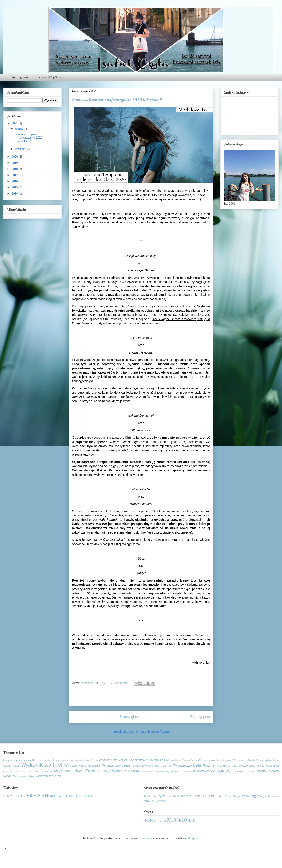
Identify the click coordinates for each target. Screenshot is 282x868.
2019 (15, 163)
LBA (208, 796)
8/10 (182, 820)
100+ (6, 796)
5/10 (157, 821)
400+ (54, 796)
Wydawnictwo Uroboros (241, 772)
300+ (31, 796)
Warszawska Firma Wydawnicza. (56, 760)
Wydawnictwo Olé (43, 772)
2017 (15, 175)
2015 (15, 187)
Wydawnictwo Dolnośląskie (215, 760)
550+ (84, 796)
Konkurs (198, 796)
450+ (64, 796)
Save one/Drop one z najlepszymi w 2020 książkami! (28, 138)
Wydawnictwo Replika (152, 772)
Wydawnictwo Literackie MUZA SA (152, 766)
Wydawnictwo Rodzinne (179, 772)
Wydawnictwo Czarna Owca (182, 760)
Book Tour (151, 796)
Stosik (245, 796)
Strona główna (20, 77)
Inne (189, 796)
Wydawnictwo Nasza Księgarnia (259, 766)
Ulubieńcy (273, 796)
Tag (253, 796)
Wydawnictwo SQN (209, 771)
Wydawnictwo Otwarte (78, 771)
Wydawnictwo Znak (48, 776)
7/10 (171, 820)
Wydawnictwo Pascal (121, 771)
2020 (15, 157)
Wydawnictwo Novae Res (17, 772)
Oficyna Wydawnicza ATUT (20, 760)
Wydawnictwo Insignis (83, 765)
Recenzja (221, 796)
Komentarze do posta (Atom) (149, 732)
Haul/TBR (179, 796)
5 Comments (119, 683)
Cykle (161, 796)
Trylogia (262, 796)
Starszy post (200, 717)
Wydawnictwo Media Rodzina (193, 765)
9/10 (192, 821)
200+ (14, 796)
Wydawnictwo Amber (113, 760)
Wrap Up (150, 801)
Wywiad (161, 801)
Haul (169, 796)
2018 (15, 169)
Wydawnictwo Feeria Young (248, 760)
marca (19, 129)
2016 (15, 181)
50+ (71, 796)
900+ (91, 796)
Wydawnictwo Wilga (23, 776)
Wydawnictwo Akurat (86, 760)
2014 (15, 194)
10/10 (149, 821)
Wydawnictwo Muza (226, 766)
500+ (77, 796)
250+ (21, 796)
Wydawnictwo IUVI (42, 765)
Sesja (236, 796)
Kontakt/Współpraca (51, 77)
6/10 (163, 821)
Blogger (193, 838)
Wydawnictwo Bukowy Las (147, 760)
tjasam (145, 838)
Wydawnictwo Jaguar (117, 765)
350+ (43, 796)
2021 (15, 123)
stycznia (20, 149)
